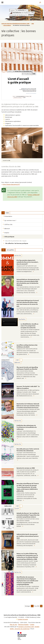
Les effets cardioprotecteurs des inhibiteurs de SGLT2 (27, 346)
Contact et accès (23, 619)
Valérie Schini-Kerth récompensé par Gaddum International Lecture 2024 (28, 536)
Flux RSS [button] (37, 606)
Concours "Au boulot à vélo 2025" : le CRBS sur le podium (28, 387)
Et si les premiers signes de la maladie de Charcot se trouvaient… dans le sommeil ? (28, 262)
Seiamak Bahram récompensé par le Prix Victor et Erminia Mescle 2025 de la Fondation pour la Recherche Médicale (28, 282)
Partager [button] (28, 606)
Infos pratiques (7, 25)
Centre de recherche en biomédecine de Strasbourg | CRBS (15, 23)
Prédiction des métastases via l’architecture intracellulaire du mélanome (27, 427)
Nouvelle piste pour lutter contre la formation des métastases (28, 450)
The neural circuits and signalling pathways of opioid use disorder (27, 368)
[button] (40, 2)
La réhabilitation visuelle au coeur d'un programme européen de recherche (29, 326)
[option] (22, 265)
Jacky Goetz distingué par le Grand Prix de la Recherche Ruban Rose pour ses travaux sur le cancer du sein (28, 303)
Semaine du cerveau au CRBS (26, 468)
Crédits (32, 625)
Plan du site (13, 625)
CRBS (33, 23)
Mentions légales (23, 625)
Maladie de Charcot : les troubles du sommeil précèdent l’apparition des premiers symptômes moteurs (28, 515)
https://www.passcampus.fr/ (11, 184)
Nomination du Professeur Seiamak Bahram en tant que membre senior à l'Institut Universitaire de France (28, 406)
